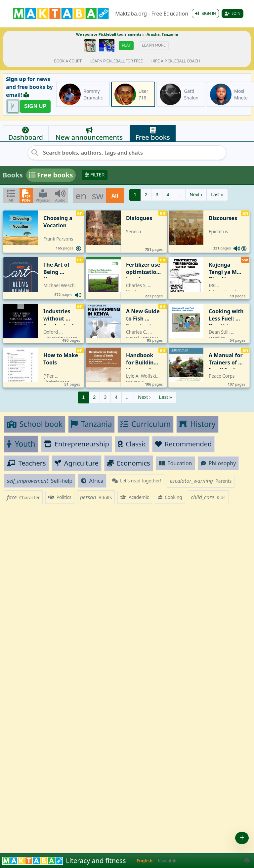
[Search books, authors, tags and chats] (127, 153)
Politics (60, 497)
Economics (129, 463)
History (197, 424)
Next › (196, 195)
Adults (96, 497)
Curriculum (146, 424)
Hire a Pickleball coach (176, 61)
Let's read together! (137, 481)
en (81, 196)
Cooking (170, 497)
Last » (217, 195)
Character (23, 497)
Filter (95, 175)
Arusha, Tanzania (162, 34)
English (145, 861)
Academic (135, 497)
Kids (208, 497)
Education (175, 463)
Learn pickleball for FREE (117, 61)
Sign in (205, 14)
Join (233, 14)
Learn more (154, 45)
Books (13, 175)
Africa (92, 481)
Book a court (68, 61)
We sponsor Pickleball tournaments (109, 34)
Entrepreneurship (77, 444)
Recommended (184, 444)
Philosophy (218, 463)
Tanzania (91, 424)
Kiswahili (167, 861)
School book (35, 424)
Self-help (40, 481)
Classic (132, 444)
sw (98, 196)
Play (126, 45)
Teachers (26, 463)
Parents (201, 481)
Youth (21, 444)
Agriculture (77, 463)
